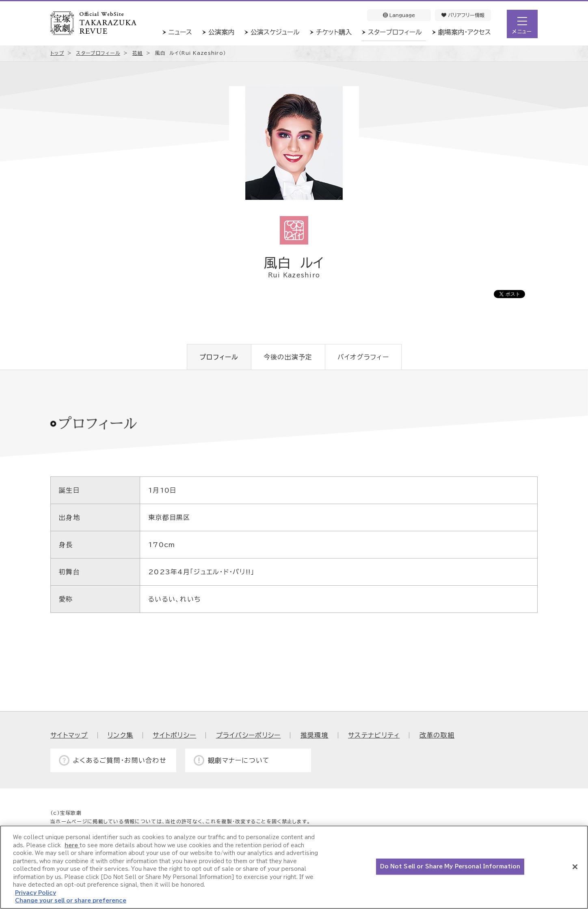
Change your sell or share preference (71, 901)
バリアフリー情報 (463, 15)
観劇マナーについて (239, 760)
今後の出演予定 (288, 357)
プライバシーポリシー (249, 735)
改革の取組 (437, 735)
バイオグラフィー (363, 357)
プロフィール (219, 357)
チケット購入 (334, 32)
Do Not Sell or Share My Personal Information (450, 867)
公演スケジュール (275, 32)
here (72, 845)
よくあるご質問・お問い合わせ (120, 760)
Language (399, 15)
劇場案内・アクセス (465, 32)
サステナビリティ (374, 735)
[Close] (575, 867)
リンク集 (120, 735)
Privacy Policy (36, 893)
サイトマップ (69, 735)
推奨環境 (315, 735)
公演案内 (221, 32)
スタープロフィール (395, 32)
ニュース (180, 32)
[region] (294, 867)
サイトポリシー (174, 735)
